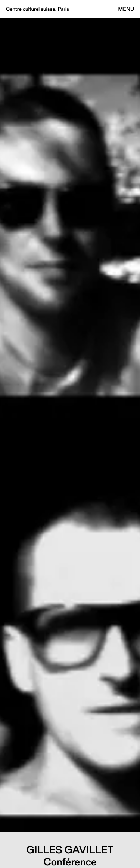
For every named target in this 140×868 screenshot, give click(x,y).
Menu (126, 9)
